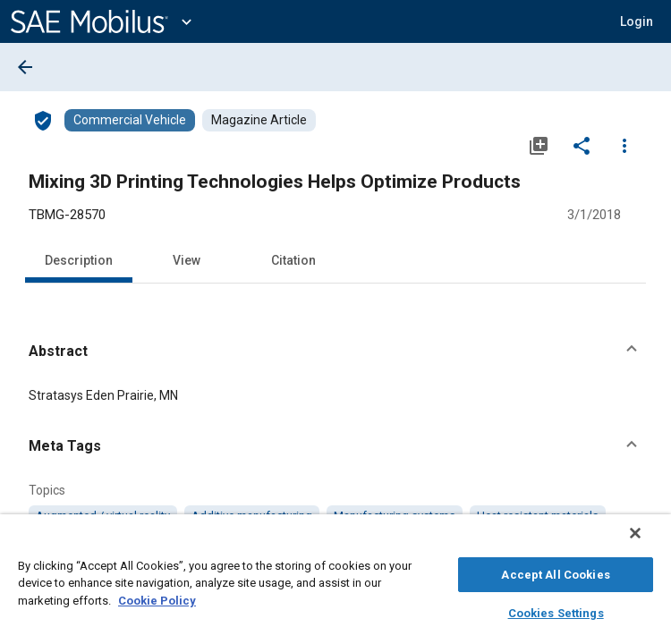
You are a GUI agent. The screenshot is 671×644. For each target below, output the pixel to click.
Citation (293, 260)
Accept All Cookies (555, 572)
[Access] (43, 120)
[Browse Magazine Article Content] (259, 120)
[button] (637, 21)
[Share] (582, 145)
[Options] (624, 145)
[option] (103, 516)
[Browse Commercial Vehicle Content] (130, 120)
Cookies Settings (556, 610)
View (187, 260)
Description (79, 260)
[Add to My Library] (539, 145)
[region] (335, 584)
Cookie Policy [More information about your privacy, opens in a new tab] (157, 598)
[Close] (648, 542)
